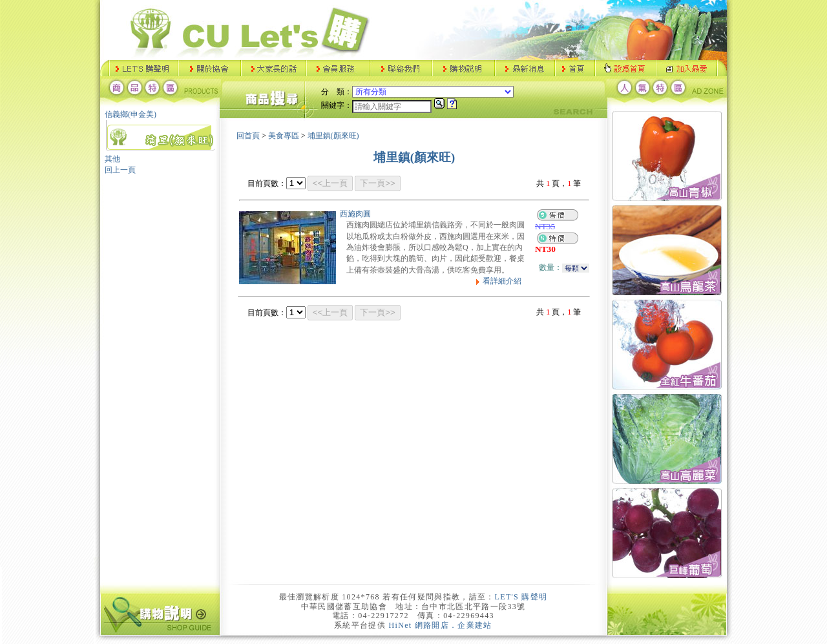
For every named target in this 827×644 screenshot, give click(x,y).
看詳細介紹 (496, 281)
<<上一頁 (330, 183)
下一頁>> (378, 183)
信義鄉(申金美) (131, 114)
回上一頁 (120, 170)
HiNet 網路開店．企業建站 (441, 625)
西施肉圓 (355, 214)
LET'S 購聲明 (521, 597)
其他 (112, 159)
